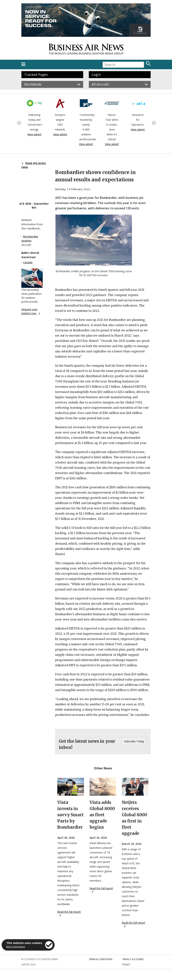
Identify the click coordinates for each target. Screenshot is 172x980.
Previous (19, 123)
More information (16, 947)
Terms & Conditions (101, 959)
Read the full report (69, 913)
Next (153, 123)
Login (96, 75)
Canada (28, 262)
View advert (34, 134)
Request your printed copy (31, 311)
